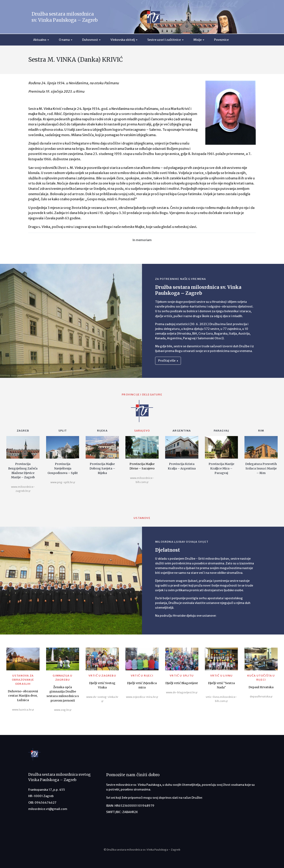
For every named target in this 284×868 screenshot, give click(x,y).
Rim (261, 431)
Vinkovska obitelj (123, 40)
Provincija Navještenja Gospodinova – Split (63, 468)
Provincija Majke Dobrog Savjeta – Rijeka (102, 468)
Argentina (182, 431)
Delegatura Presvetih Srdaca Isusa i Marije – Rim (261, 468)
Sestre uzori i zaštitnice (164, 40)
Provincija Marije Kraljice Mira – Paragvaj (221, 468)
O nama (64, 40)
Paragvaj (222, 431)
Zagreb (23, 431)
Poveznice (221, 40)
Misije (198, 40)
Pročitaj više (168, 361)
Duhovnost (90, 40)
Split (63, 431)
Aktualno (40, 40)
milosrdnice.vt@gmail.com (48, 809)
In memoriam (142, 240)
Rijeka (102, 431)
